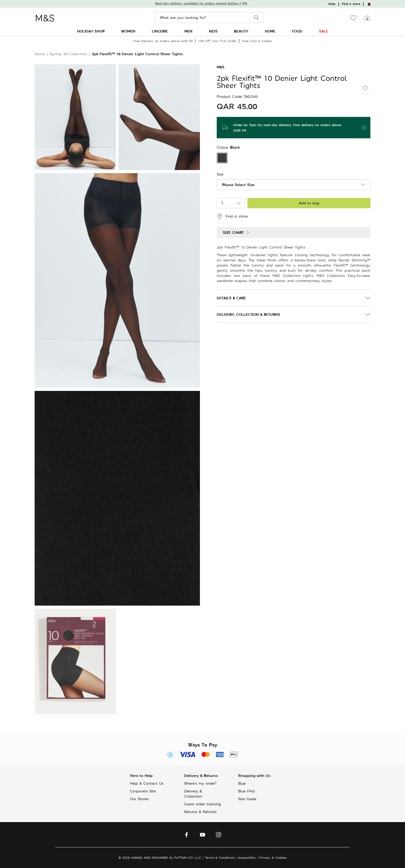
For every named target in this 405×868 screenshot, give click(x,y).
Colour (223, 147)
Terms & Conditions (220, 858)
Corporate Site (143, 791)
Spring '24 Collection (68, 54)
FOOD (297, 31)
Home (40, 54)
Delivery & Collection (193, 794)
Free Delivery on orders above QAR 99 (163, 41)
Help (332, 4)
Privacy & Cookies (273, 858)
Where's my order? (200, 783)
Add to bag (309, 203)
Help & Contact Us (147, 783)
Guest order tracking (202, 804)
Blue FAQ (246, 791)
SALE (324, 31)
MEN (188, 31)
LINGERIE (160, 31)
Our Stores (139, 799)
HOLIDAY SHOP (91, 31)
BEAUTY (241, 31)
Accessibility (247, 858)
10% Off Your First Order (217, 41)
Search (257, 18)
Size (220, 174)
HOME (270, 31)
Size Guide (247, 799)
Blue (242, 783)
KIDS (213, 31)
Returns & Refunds (200, 812)
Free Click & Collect (257, 41)
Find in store (232, 216)
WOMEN (128, 31)
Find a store (351, 4)
